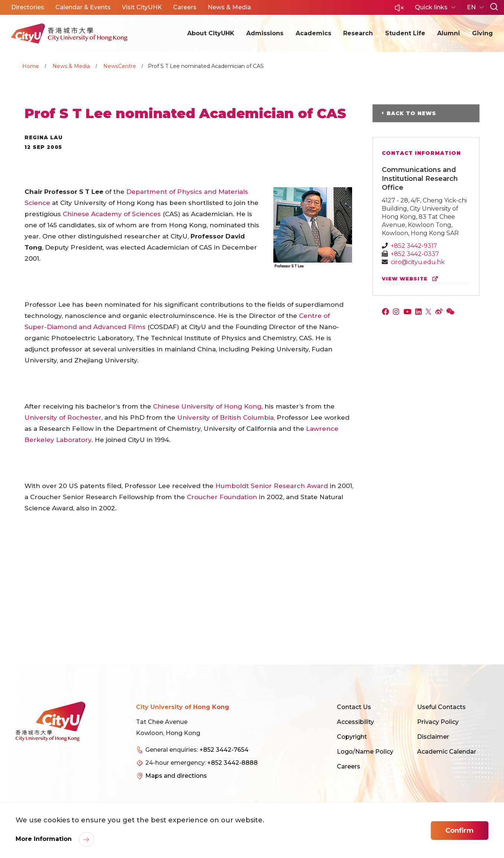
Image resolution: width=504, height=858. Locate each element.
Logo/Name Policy (365, 752)
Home (31, 66)
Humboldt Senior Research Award (272, 486)
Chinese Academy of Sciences (112, 214)
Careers (349, 766)
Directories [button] (28, 7)
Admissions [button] (265, 33)
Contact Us (354, 707)
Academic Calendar (447, 752)
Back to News (411, 113)
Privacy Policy (438, 722)
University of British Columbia (225, 417)
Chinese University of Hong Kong (207, 406)
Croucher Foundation (222, 497)
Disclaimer (433, 737)
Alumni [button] (448, 33)
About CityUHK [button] (211, 33)
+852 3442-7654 (224, 750)
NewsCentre (120, 66)
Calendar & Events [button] (83, 7)
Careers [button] (185, 7)
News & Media (71, 66)
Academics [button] (313, 33)
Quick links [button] (432, 7)
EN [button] (472, 7)
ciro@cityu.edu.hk (418, 262)
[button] (399, 10)
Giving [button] (482, 33)
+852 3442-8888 (233, 763)
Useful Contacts (441, 707)
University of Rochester (63, 417)
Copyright (352, 737)
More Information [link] (45, 839)
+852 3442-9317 (414, 246)
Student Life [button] (405, 33)
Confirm (459, 831)
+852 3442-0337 (415, 254)
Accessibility (355, 722)
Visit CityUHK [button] (142, 7)
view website (412, 279)
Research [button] (358, 33)
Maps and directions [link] (176, 776)
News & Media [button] (229, 7)
